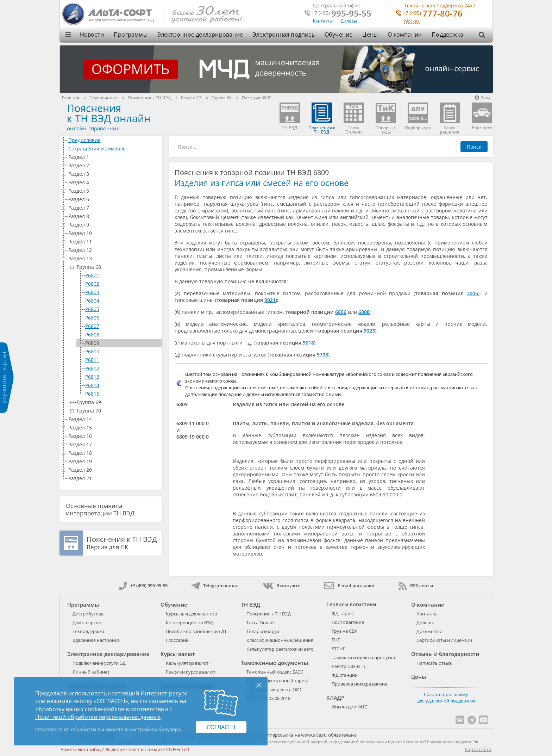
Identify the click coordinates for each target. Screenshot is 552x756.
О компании (405, 35)
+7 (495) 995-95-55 (143, 585)
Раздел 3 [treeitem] (114, 174)
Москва (412, 21)
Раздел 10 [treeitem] (114, 233)
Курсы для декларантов (191, 614)
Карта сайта (478, 749)
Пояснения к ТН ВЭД (269, 614)
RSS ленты (416, 585)
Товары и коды (263, 631)
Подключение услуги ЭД (99, 663)
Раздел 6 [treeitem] (114, 199)
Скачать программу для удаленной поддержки (446, 698)
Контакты (323, 21)
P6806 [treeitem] (92, 318)
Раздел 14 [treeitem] (114, 419)
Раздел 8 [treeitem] (114, 216)
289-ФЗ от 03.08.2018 (268, 698)
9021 (270, 300)
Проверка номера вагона (359, 684)
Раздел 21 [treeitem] (114, 478)
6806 (341, 312)
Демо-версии (87, 622)
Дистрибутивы (89, 614)
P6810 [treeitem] (92, 351)
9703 (322, 355)
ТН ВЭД (251, 605)
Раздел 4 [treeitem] (114, 182)
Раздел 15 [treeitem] (114, 427)
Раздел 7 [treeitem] (114, 208)
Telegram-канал (215, 585)
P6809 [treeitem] (92, 343)
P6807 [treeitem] (92, 326)
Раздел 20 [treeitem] (114, 470)
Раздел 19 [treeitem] (114, 461)
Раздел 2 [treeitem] (114, 165)
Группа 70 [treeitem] (118, 411)
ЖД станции (345, 675)
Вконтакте (281, 585)
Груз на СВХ (344, 631)
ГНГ (336, 640)
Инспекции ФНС (349, 707)
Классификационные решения (280, 640)
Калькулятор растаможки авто (280, 649)
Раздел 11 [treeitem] (114, 241)
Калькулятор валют (187, 663)
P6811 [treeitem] (92, 360)
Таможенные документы (275, 663)
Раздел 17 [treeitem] (114, 444)
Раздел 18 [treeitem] (114, 453)
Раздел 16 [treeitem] (114, 436)
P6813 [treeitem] (92, 377)
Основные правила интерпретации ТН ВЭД (100, 509)
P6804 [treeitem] (92, 301)
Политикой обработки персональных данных (98, 717)
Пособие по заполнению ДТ (196, 631)
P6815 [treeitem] (92, 394)
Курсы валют (178, 654)
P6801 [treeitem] (92, 275)
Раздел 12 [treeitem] (114, 250)
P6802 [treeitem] (92, 284)
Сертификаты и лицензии (444, 640)
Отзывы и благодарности (445, 654)
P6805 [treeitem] (92, 309)
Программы (131, 35)
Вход (482, 98)
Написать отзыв (434, 663)
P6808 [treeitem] (92, 334)
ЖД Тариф (343, 613)
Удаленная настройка (96, 640)
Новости (92, 35)
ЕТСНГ (338, 649)
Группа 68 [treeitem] (118, 267)
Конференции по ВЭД (189, 622)
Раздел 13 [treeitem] (114, 258)
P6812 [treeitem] (92, 368)
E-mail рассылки (349, 585)
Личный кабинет (91, 672)
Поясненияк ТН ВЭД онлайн (109, 113)
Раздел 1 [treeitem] (114, 157)
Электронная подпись (284, 35)
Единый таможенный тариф (277, 681)
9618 (308, 343)
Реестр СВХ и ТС (349, 666)
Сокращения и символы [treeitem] (114, 148)
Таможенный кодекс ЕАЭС (275, 672)
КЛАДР (335, 698)
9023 (369, 331)
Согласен (221, 727)
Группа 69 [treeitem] (118, 402)
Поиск (474, 147)
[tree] (111, 309)
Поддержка (447, 35)
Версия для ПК (122, 543)
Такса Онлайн (261, 622)
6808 (364, 312)
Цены (370, 35)
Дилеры (349, 21)
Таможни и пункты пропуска (363, 657)
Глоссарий (177, 640)
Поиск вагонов (348, 622)
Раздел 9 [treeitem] (114, 225)
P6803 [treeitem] (92, 292)
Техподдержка (88, 631)
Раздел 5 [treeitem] (114, 191)
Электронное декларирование (200, 35)
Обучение (339, 35)
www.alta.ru (314, 735)
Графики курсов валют (191, 672)
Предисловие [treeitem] (114, 140)
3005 (472, 293)
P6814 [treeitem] (92, 385)
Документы (429, 631)
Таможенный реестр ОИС (274, 689)
